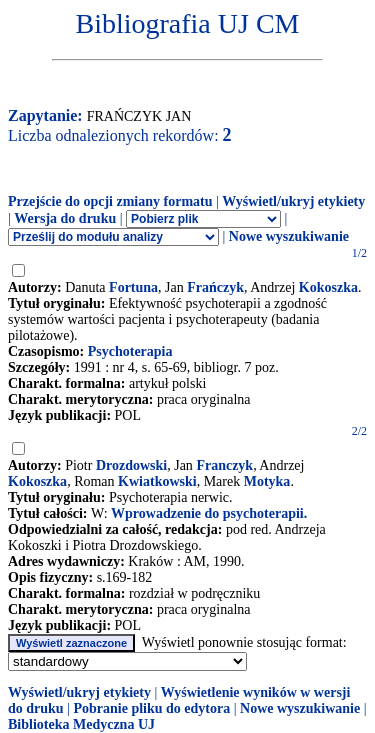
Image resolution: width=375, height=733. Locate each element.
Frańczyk (215, 287)
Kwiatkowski (157, 481)
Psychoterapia (130, 351)
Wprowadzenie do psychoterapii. (209, 513)
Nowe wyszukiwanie (289, 236)
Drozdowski (131, 465)
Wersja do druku (65, 218)
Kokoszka (328, 287)
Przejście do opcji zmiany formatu (110, 201)
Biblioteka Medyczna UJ (81, 724)
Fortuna (133, 287)
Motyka (267, 481)
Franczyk (224, 465)
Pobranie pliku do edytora (151, 708)
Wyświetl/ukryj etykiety (293, 201)
